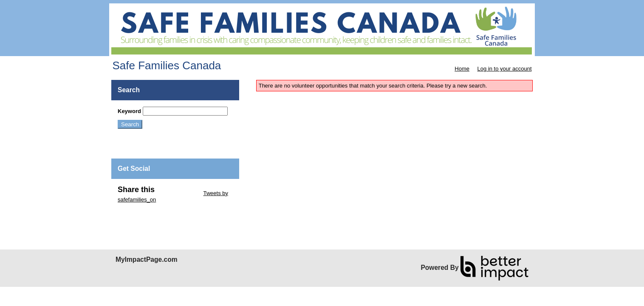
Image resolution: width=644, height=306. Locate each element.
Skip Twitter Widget (178, 193)
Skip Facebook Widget (145, 212)
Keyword (129, 111)
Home (462, 69)
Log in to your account (505, 69)
